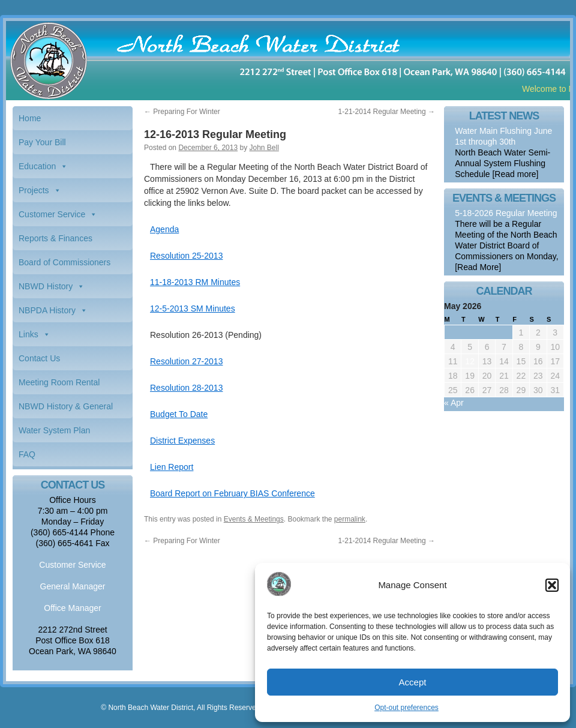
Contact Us (39, 358)
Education (37, 166)
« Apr (454, 403)
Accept (413, 682)
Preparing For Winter (182, 112)
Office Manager (72, 608)
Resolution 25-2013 (186, 256)
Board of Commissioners (64, 262)
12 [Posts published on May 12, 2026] (470, 361)
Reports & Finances (55, 238)
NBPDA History (47, 310)
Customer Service (52, 214)
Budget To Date (179, 414)
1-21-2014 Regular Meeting (387, 112)
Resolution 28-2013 (186, 388)
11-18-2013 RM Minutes (195, 282)
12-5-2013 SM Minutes (193, 308)
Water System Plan (54, 430)
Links (28, 334)
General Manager (73, 586)
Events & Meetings (254, 519)
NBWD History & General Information (66, 410)
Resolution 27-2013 (186, 361)
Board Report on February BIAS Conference (232, 493)
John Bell (264, 148)
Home (30, 118)
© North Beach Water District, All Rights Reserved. (181, 708)
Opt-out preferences (406, 708)
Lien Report (172, 467)
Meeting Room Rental (59, 382)
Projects (34, 190)
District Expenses (182, 441)
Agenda (164, 229)
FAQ (27, 454)
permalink (350, 519)
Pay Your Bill (42, 142)
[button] (552, 585)
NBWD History (46, 286)
